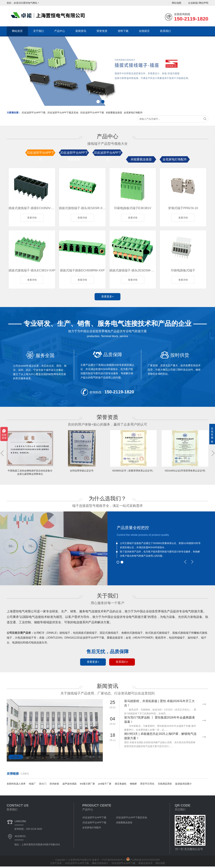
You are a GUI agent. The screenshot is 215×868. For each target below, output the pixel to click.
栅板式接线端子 (100, 865)
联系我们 (165, 31)
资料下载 (123, 31)
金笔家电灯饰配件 (133, 113)
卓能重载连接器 (114, 113)
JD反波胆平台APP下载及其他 (63, 113)
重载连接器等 (146, 865)
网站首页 (17, 31)
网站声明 (204, 3)
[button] (211, 71)
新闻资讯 (81, 31)
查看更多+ (107, 298)
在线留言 (144, 31)
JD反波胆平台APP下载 (34, 113)
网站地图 (177, 3)
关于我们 (38, 31)
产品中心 (60, 31)
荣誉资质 (102, 31)
